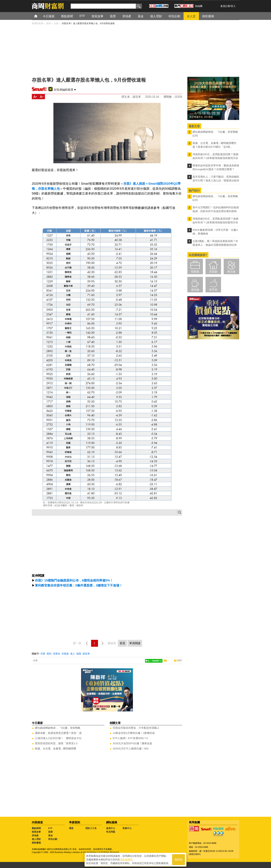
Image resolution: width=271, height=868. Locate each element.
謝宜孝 (86, 654)
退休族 (195, 290)
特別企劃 (53, 839)
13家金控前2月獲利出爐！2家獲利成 (134, 733)
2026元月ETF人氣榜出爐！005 (131, 748)
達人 (73, 654)
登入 (233, 6)
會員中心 (111, 828)
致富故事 (36, 832)
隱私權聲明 (126, 860)
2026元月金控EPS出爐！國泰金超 (132, 743)
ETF (50, 828)
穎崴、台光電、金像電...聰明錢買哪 (55, 748)
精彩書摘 (36, 843)
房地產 (35, 835)
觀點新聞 (36, 828)
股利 (49, 654)
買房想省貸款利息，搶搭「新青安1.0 (56, 743)
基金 (50, 835)
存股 (43, 654)
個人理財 (36, 839)
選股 (71, 828)
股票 (50, 832)
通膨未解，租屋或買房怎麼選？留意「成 (58, 733)
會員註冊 (225, 6)
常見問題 (111, 832)
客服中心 (127, 828)
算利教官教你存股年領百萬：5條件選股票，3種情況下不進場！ (79, 585)
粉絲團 (199, 6)
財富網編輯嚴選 (64, 90)
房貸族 (213, 272)
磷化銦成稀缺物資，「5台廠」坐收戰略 (58, 728)
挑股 (79, 654)
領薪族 (195, 272)
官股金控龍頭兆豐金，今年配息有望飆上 (136, 728)
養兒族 (231, 272)
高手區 (213, 290)
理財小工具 (91, 828)
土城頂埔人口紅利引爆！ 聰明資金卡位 (58, 738)
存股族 (65, 654)
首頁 (39, 16)
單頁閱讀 (135, 643)
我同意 (179, 860)
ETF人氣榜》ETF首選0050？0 (130, 738)
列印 (180, 660)
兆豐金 (57, 654)
